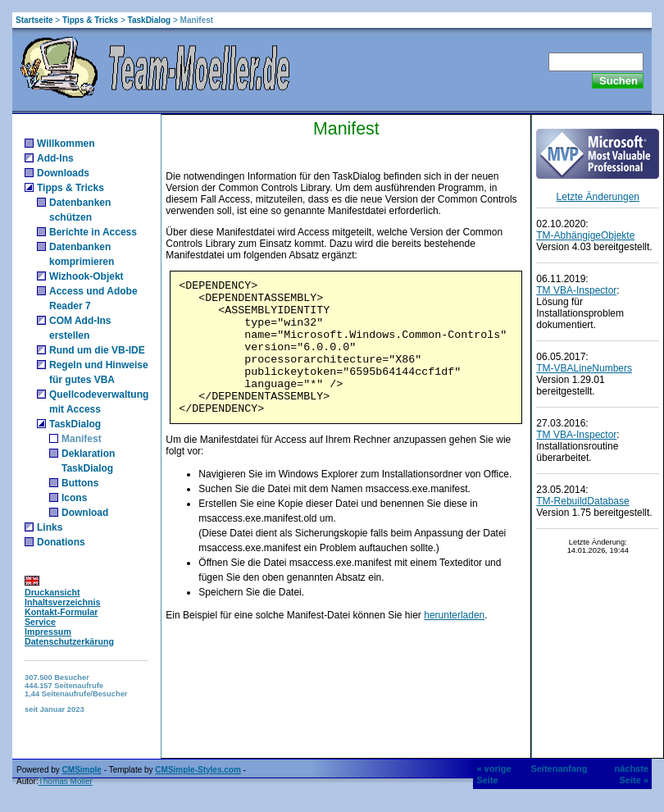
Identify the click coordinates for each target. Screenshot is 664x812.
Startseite (34, 20)
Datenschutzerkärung (69, 641)
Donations (61, 542)
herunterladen (454, 615)
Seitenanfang (559, 769)
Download (85, 513)
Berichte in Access (93, 232)
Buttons (80, 483)
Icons (74, 498)
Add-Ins (55, 158)
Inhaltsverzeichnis (62, 602)
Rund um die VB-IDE (97, 350)
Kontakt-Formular (61, 612)
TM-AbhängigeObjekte (585, 235)
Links (50, 527)
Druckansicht (52, 592)
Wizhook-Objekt (86, 276)
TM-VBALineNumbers (584, 368)
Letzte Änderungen (598, 197)
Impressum (48, 632)
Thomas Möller (66, 781)
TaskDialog (150, 20)
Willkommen (66, 144)
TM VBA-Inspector (576, 290)
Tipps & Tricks (90, 20)
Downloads (63, 173)
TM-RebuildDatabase (582, 501)
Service (40, 622)
